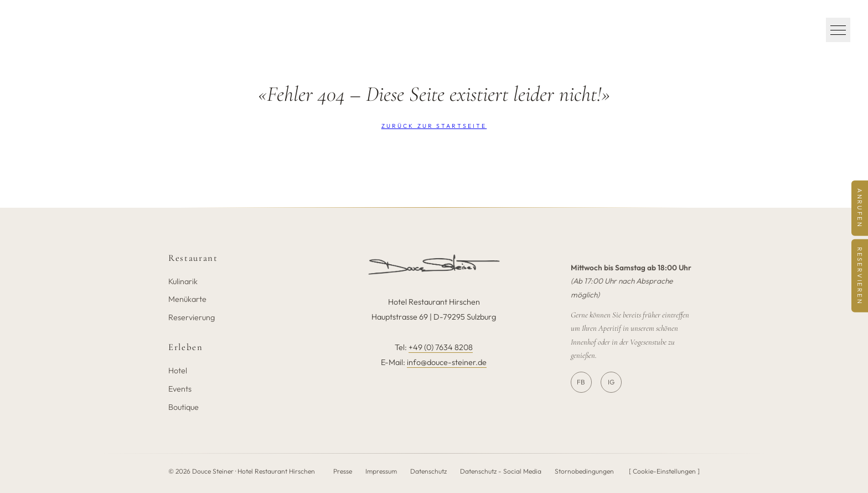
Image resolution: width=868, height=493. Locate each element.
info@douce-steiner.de (447, 362)
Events (180, 389)
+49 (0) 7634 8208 (441, 347)
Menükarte (187, 299)
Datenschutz (428, 471)
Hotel (178, 371)
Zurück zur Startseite (434, 126)
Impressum (381, 471)
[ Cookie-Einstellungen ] (664, 471)
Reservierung (192, 317)
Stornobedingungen (584, 471)
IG (611, 382)
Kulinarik (183, 281)
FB (581, 382)
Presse (343, 471)
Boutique (184, 407)
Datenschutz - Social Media (501, 471)
